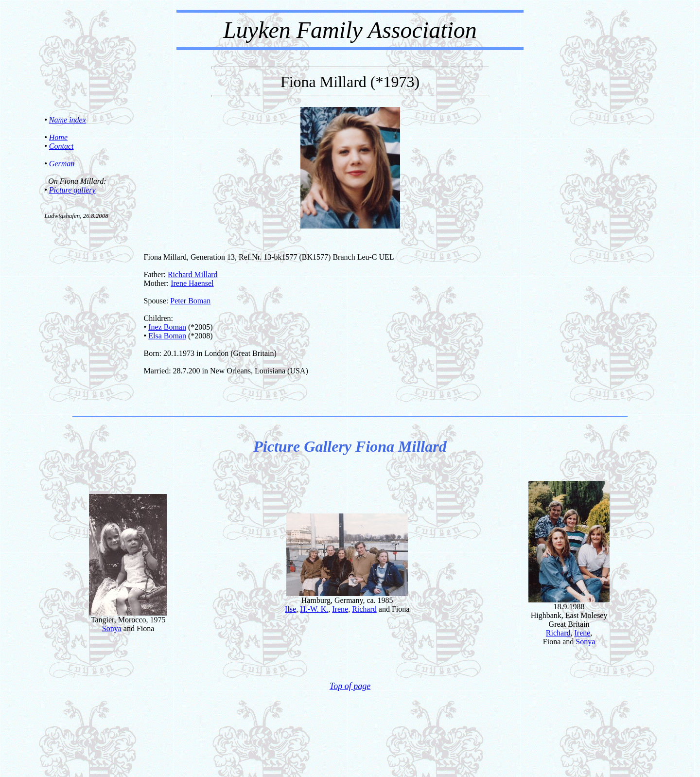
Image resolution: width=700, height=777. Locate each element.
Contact (61, 146)
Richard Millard (193, 274)
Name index (68, 120)
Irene (340, 609)
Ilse (290, 609)
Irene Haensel (192, 283)
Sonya (112, 628)
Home (58, 137)
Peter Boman (190, 301)
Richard (364, 609)
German (62, 164)
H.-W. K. (314, 609)
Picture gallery (72, 190)
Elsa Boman (167, 336)
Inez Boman (167, 327)
